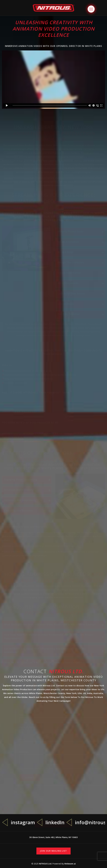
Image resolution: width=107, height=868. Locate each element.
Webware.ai (70, 864)
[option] (20, 822)
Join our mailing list (53, 851)
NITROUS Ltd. (45, 864)
